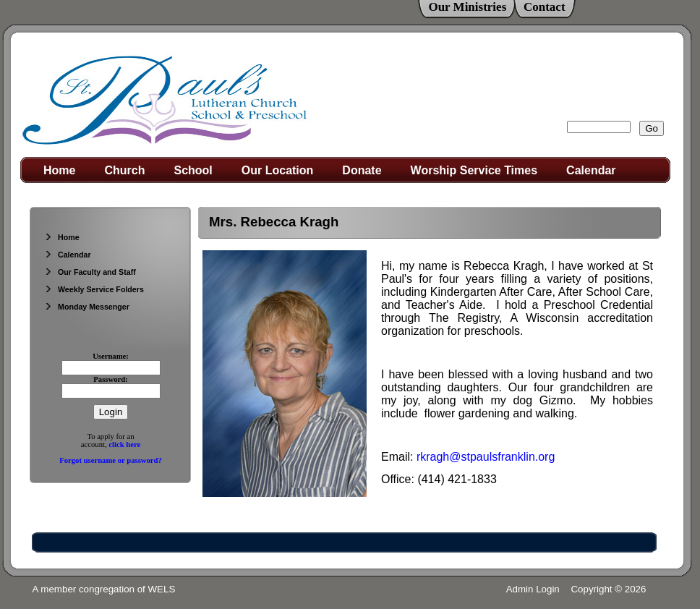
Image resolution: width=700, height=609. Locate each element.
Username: (111, 356)
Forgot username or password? (111, 460)
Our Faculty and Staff (90, 272)
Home (59, 170)
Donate (362, 170)
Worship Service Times (474, 170)
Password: (110, 379)
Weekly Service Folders (94, 289)
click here (124, 444)
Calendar (591, 170)
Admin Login (533, 589)
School (193, 170)
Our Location (278, 170)
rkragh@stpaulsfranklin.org (486, 457)
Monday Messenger (87, 307)
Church (124, 170)
